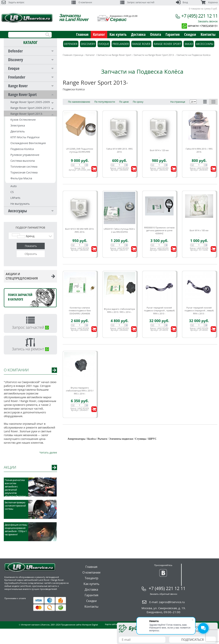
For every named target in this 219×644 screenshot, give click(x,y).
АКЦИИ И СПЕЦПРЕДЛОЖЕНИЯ (30, 276)
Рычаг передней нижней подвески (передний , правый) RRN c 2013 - (159, 311)
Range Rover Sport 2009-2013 (30, 108)
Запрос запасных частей (137, 2)
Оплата (156, 34)
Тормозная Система (24, 172)
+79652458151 (209, 26)
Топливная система (24, 166)
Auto (14, 186)
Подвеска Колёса (22, 149)
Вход (182, 2)
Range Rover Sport (22, 94)
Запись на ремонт (30, 349)
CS (12, 192)
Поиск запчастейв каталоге (20, 297)
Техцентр (92, 578)
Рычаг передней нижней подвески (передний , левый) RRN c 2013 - (199, 311)
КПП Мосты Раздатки (25, 137)
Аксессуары (18, 211)
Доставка (138, 34)
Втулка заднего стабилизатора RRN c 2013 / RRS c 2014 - (119, 310)
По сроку (138, 102)
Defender (15, 51)
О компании (82, 2)
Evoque (14, 68)
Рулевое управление (25, 155)
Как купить (118, 34)
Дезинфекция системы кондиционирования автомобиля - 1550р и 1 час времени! (16, 530)
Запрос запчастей (30, 327)
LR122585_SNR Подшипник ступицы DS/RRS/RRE (80, 150)
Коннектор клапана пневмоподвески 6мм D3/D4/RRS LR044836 (80, 311)
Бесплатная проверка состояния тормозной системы (15, 506)
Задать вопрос (13, 2)
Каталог (99, 34)
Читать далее (48, 452)
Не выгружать (20, 204)
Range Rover (18, 86)
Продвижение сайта (71, 625)
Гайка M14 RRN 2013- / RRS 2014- (199, 150)
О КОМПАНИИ (16, 370)
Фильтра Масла (21, 178)
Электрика (18, 125)
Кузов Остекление (23, 119)
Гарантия (173, 34)
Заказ (189, 44)
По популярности (105, 102)
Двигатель (18, 131)
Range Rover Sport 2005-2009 (30, 102)
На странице (178, 102)
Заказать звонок (208, 21)
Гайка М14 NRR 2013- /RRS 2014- (119, 150)
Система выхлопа (23, 161)
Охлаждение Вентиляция (28, 143)
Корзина (209, 2)
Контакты (208, 34)
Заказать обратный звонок (164, 594)
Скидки (190, 34)
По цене (124, 102)
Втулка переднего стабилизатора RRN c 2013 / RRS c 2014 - (80, 391)
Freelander (17, 77)
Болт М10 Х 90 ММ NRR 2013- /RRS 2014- (80, 230)
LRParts (15, 198)
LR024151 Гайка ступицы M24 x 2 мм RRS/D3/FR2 (119, 230)
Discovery (16, 60)
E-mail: (167, 602)
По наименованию (79, 102)
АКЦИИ (10, 467)
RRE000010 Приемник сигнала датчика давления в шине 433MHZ (159, 230)
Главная (82, 34)
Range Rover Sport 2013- (27, 114)
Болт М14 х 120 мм (159, 150)
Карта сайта (111, 624)
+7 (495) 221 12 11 (199, 16)
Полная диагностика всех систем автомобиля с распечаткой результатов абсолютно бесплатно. (15, 488)
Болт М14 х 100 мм (199, 230)
